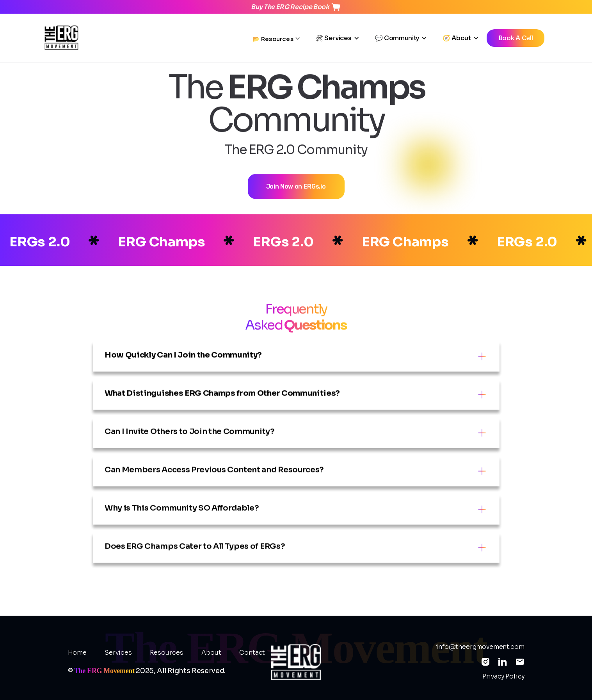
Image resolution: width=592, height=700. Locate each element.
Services (118, 653)
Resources (167, 653)
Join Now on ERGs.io (296, 194)
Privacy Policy (503, 677)
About (211, 653)
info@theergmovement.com (480, 647)
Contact (252, 653)
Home (77, 653)
